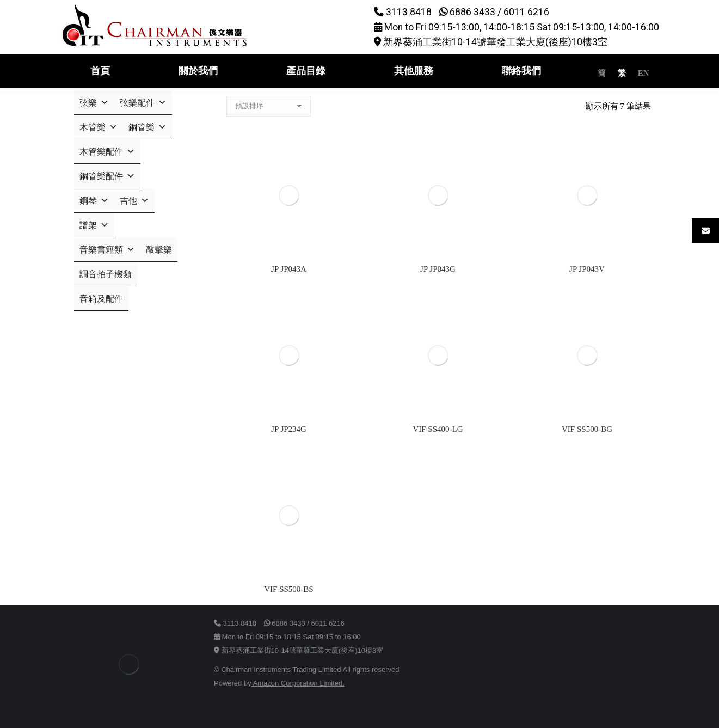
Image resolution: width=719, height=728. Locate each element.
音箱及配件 (101, 299)
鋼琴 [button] (94, 201)
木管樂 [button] (99, 127)
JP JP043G (438, 269)
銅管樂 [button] (148, 127)
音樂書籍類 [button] (107, 250)
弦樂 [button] (94, 103)
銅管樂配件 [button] (107, 176)
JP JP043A (289, 269)
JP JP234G (289, 429)
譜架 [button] (94, 225)
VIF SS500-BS (288, 589)
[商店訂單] (269, 106)
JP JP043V (587, 269)
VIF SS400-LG (438, 429)
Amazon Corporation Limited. (298, 683)
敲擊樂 (159, 250)
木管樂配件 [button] (107, 152)
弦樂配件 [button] (143, 103)
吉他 (134, 201)
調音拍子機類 (106, 274)
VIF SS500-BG (587, 429)
